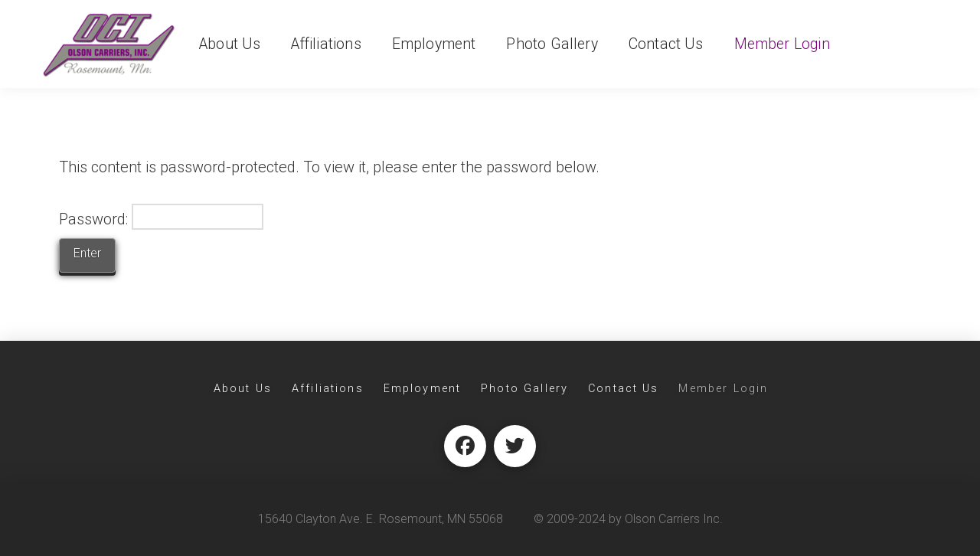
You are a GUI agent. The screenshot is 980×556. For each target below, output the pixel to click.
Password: (161, 217)
